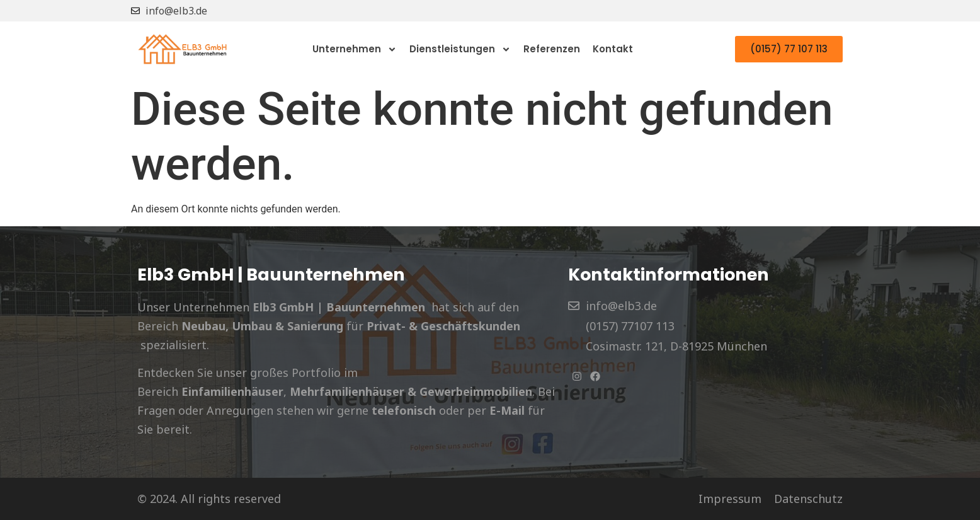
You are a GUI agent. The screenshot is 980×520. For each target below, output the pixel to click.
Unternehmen (355, 49)
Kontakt (613, 49)
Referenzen (552, 49)
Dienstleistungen (460, 49)
